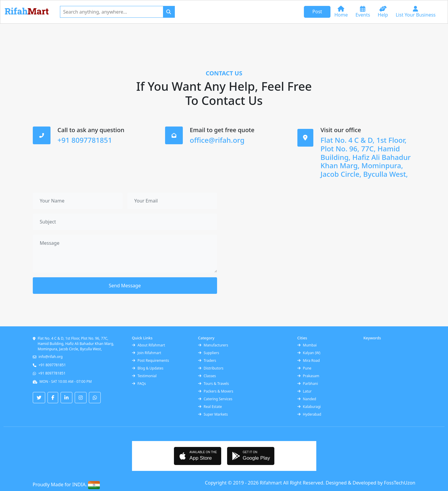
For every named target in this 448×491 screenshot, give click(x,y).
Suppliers (209, 353)
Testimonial (144, 376)
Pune (304, 368)
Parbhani (308, 384)
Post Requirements (151, 360)
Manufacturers (213, 345)
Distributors (211, 368)
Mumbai (307, 345)
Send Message (125, 286)
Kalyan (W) (309, 353)
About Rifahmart (149, 345)
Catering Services (215, 399)
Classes (207, 376)
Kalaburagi (309, 407)
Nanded (307, 399)
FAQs (139, 384)
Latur (305, 391)
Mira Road (309, 360)
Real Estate (210, 407)
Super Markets (213, 414)
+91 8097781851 (52, 365)
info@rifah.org (51, 357)
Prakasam (308, 376)
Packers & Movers (216, 391)
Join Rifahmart (147, 353)
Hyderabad (309, 414)
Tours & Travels (214, 384)
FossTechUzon (400, 483)
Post (317, 12)
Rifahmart (272, 483)
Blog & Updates (148, 368)
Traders (207, 360)
